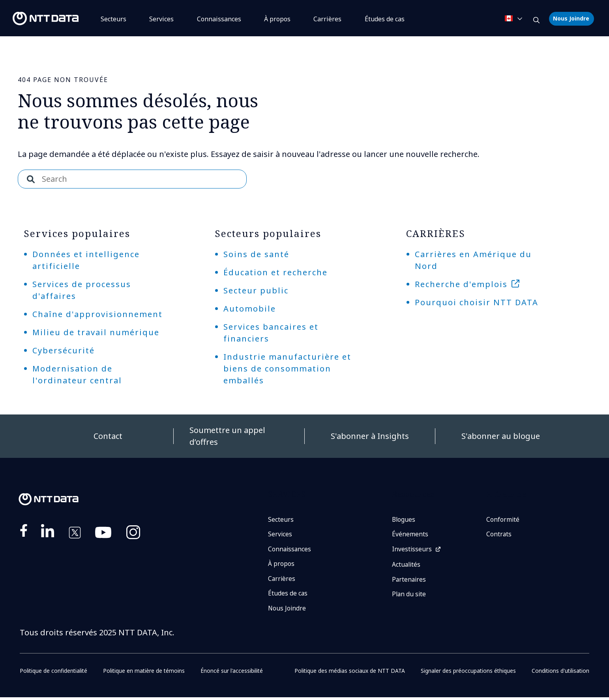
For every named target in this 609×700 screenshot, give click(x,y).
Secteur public (256, 290)
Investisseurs (412, 550)
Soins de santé (256, 254)
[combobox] (132, 179)
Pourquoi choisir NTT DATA (477, 302)
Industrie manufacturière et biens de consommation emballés (287, 369)
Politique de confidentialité (54, 673)
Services (161, 19)
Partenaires (409, 581)
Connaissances (219, 19)
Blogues (404, 520)
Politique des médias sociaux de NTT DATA (349, 673)
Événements (410, 535)
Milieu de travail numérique (96, 332)
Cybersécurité (64, 350)
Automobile (250, 309)
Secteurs (113, 19)
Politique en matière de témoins (145, 673)
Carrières (327, 19)
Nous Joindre (571, 18)
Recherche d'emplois (461, 284)
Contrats (499, 535)
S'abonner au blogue (501, 436)
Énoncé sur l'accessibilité (233, 673)
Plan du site (409, 596)
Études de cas (288, 595)
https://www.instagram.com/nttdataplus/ (133, 534)
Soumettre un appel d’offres (227, 436)
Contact (108, 436)
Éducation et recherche (275, 272)
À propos (277, 19)
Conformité (503, 520)
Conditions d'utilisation (560, 673)
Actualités (407, 566)
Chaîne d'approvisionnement (97, 314)
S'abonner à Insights (370, 436)
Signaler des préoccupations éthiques (468, 673)
